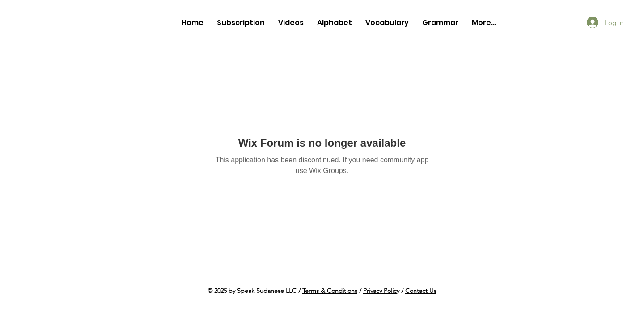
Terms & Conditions (330, 291)
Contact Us (421, 291)
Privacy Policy (381, 291)
